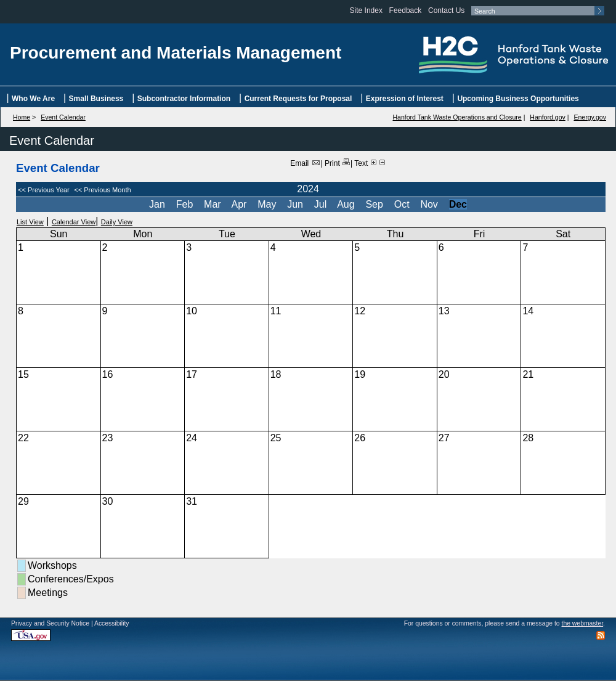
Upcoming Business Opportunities (518, 99)
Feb (186, 204)
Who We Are (33, 99)
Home (22, 117)
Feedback (406, 10)
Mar (214, 204)
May (268, 204)
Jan (158, 204)
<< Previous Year (44, 190)
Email (305, 163)
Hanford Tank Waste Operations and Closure (457, 117)
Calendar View (74, 222)
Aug (347, 204)
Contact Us (446, 10)
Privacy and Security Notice (50, 623)
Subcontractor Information (184, 99)
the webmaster (583, 623)
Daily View (117, 222)
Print (338, 163)
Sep (375, 204)
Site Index (366, 10)
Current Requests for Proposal (298, 99)
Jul (322, 204)
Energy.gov (590, 117)
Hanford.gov (547, 117)
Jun (296, 204)
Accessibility (112, 623)
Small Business (96, 99)
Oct (403, 204)
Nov (430, 204)
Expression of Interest (405, 99)
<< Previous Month (101, 190)
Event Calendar (63, 117)
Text (361, 163)
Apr (241, 204)
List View (30, 222)
